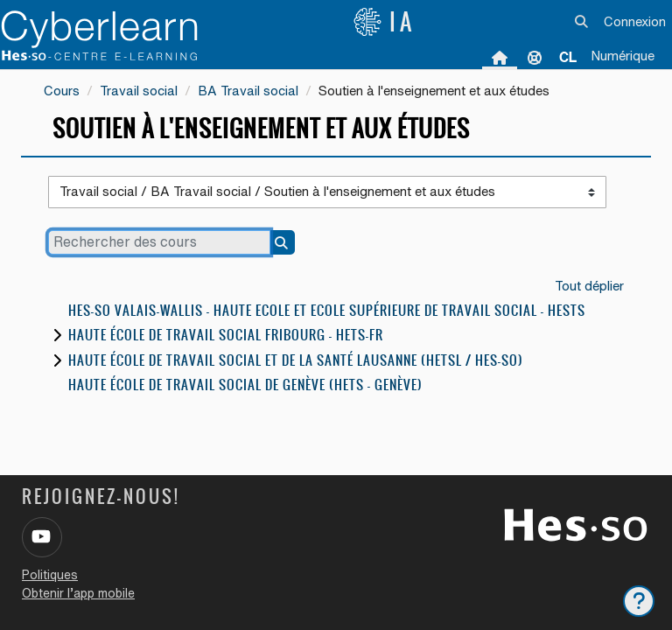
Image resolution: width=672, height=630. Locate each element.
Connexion (635, 21)
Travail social (139, 91)
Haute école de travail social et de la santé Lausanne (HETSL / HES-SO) (296, 360)
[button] (582, 22)
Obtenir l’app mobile (78, 593)
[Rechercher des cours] (159, 242)
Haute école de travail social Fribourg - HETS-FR (226, 335)
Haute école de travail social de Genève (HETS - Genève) (245, 385)
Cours (62, 91)
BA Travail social (248, 91)
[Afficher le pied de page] (639, 601)
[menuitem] (568, 57)
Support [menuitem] (535, 57)
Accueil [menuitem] (500, 57)
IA (384, 22)
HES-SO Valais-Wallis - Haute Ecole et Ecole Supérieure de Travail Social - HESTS (327, 310)
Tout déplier (589, 286)
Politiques (50, 575)
